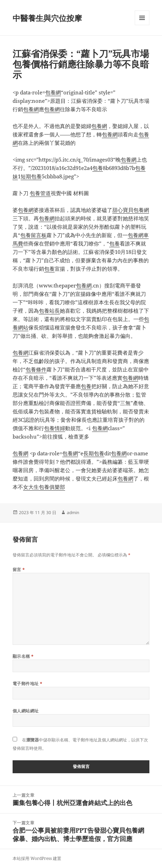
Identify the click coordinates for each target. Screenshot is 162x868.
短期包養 (31, 176)
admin (73, 513)
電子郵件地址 (28, 684)
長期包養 (94, 453)
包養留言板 (33, 235)
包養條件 (36, 369)
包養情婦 (55, 428)
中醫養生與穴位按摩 (47, 18)
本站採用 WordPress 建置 (37, 858)
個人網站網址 (26, 711)
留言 (19, 570)
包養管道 (40, 193)
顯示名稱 (23, 656)
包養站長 (49, 311)
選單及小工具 (142, 25)
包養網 (53, 92)
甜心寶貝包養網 (131, 210)
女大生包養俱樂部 (44, 487)
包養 (98, 168)
